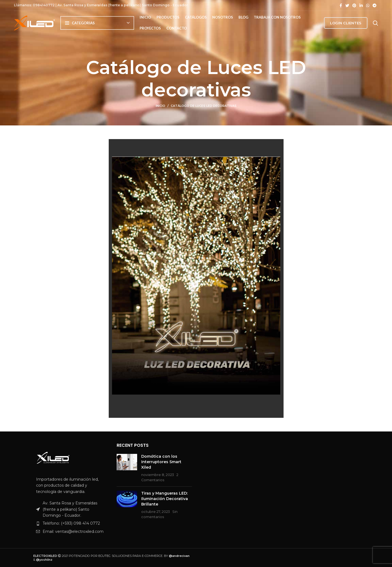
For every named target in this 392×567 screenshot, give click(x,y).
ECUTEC (104, 556)
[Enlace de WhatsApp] (368, 5)
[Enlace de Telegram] (375, 5)
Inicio (160, 106)
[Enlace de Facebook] (341, 5)
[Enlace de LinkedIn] (361, 5)
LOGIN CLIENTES (346, 25)
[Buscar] (375, 25)
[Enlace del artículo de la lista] (71, 523)
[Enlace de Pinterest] (354, 5)
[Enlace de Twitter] (347, 5)
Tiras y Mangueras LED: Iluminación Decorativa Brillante (165, 499)
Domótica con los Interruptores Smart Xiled (161, 462)
